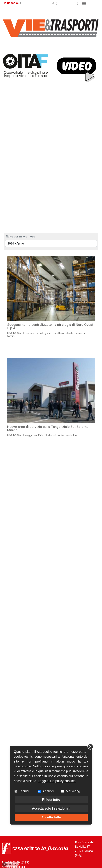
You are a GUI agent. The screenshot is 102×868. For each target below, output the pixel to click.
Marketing (73, 791)
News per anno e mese (20, 236)
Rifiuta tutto (51, 800)
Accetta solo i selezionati (51, 808)
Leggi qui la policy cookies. (57, 781)
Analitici (48, 791)
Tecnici (24, 791)
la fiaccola (11, 3)
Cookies (10, 864)
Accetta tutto (51, 817)
